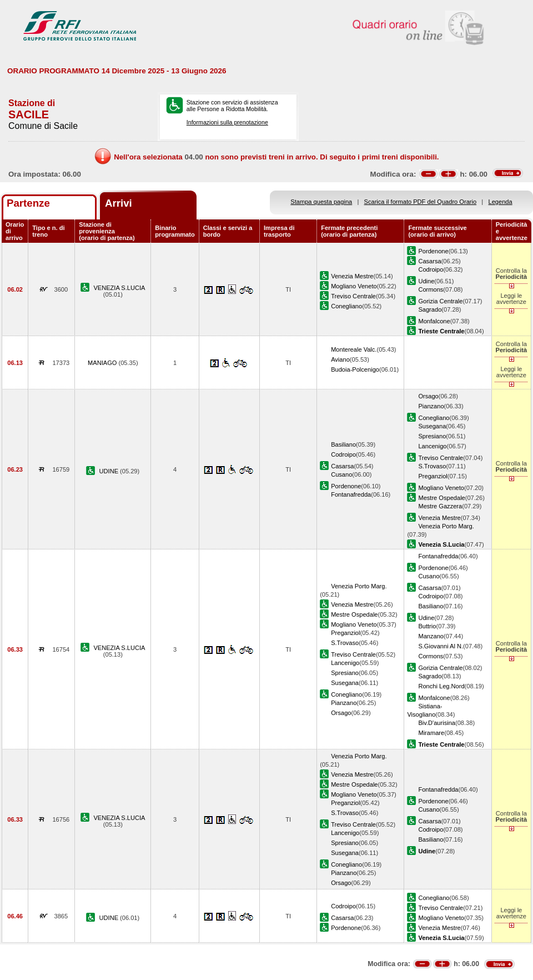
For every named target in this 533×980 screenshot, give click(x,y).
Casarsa (429, 261)
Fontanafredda (351, 494)
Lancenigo (432, 446)
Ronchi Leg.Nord (441, 686)
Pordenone (433, 251)
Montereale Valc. (354, 349)
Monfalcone (434, 321)
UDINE (110, 471)
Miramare (431, 733)
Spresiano (432, 436)
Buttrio (427, 626)
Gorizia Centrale (440, 301)
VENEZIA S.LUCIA (119, 288)
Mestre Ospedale (441, 498)
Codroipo (431, 269)
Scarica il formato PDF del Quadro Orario (421, 202)
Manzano (431, 636)
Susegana (432, 426)
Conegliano (346, 306)
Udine (426, 281)
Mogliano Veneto (354, 286)
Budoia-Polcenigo (355, 369)
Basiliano (343, 444)
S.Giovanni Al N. (441, 646)
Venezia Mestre (352, 276)
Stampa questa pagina (321, 202)
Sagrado (430, 309)
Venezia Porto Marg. (446, 526)
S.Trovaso (432, 466)
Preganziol (433, 476)
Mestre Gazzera (440, 506)
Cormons (431, 289)
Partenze (28, 203)
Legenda (501, 202)
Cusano (341, 474)
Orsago (428, 396)
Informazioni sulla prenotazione (227, 122)
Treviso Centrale (353, 296)
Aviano (340, 359)
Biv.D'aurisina (437, 723)
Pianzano (431, 406)
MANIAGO (103, 363)
